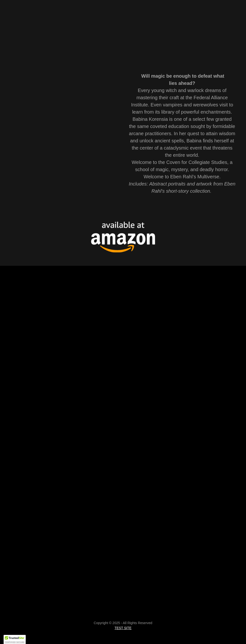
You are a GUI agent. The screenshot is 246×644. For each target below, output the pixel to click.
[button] (15, 639)
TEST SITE (123, 628)
